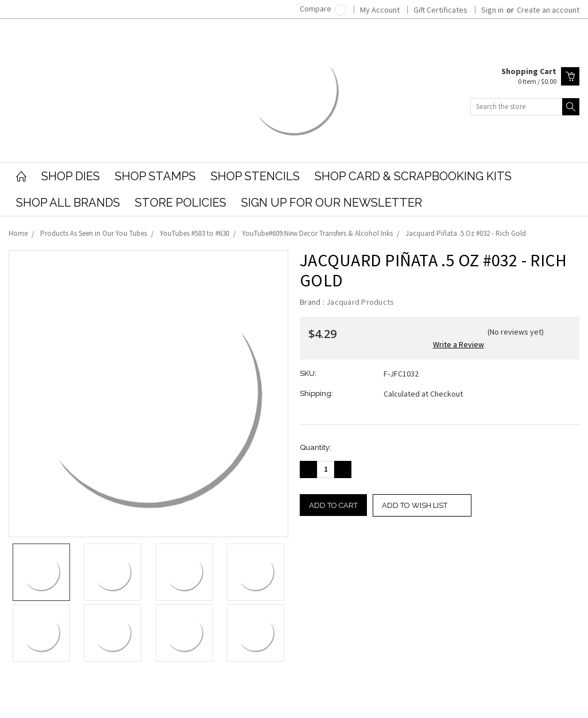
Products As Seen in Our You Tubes (94, 233)
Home (18, 233)
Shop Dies (71, 176)
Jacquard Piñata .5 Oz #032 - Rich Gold (466, 233)
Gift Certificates (440, 10)
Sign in (492, 10)
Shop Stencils (255, 176)
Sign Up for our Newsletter (332, 203)
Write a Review (459, 344)
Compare (323, 9)
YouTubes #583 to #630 (194, 233)
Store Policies (181, 203)
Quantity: (316, 447)
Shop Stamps (155, 176)
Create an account (548, 10)
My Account (380, 10)
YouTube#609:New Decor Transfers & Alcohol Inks (317, 233)
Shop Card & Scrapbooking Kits (413, 176)
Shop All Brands (68, 203)
